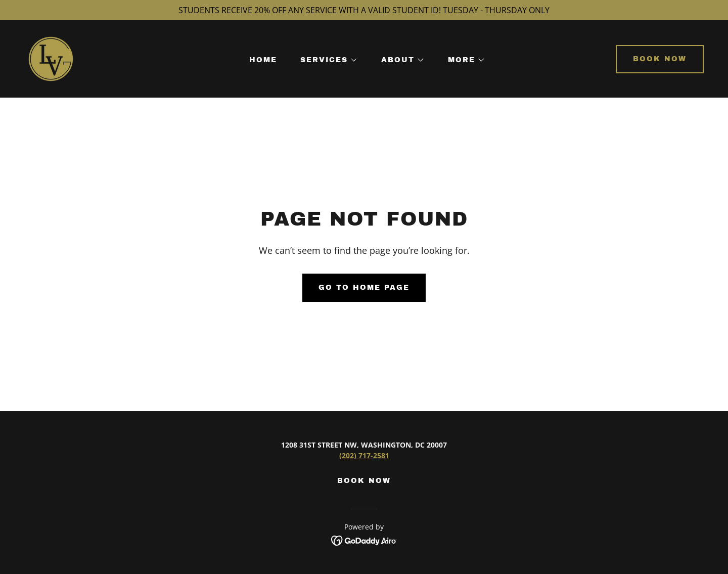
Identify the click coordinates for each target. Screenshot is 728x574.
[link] (51, 58)
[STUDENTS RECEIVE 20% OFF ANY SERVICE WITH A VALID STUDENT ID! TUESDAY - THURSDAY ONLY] (364, 10)
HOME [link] (263, 60)
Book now (660, 59)
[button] (326, 60)
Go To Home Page (364, 288)
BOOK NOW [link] (364, 481)
